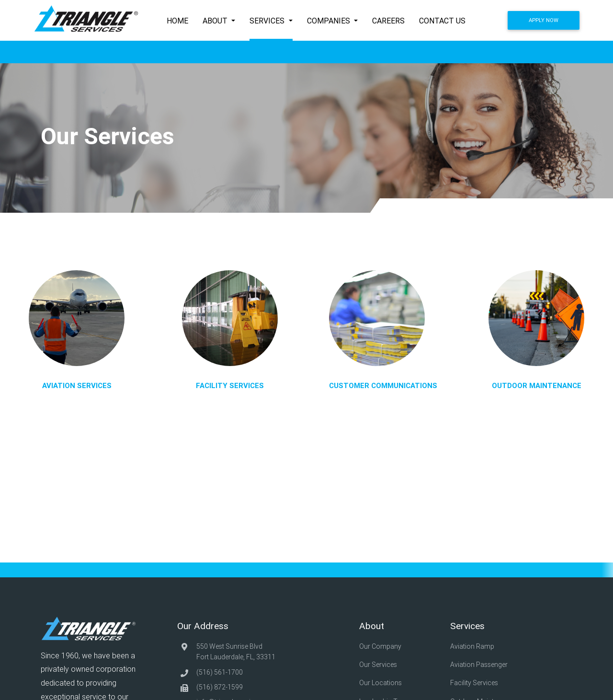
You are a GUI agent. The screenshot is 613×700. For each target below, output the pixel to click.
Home (177, 21)
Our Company (383, 646)
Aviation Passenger (481, 659)
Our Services (380, 659)
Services (268, 21)
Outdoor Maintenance (485, 686)
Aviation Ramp (474, 646)
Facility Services (477, 673)
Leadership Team (387, 686)
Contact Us (442, 21)
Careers (388, 21)
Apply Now (544, 20)
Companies (329, 21)
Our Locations (383, 673)
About (216, 21)
